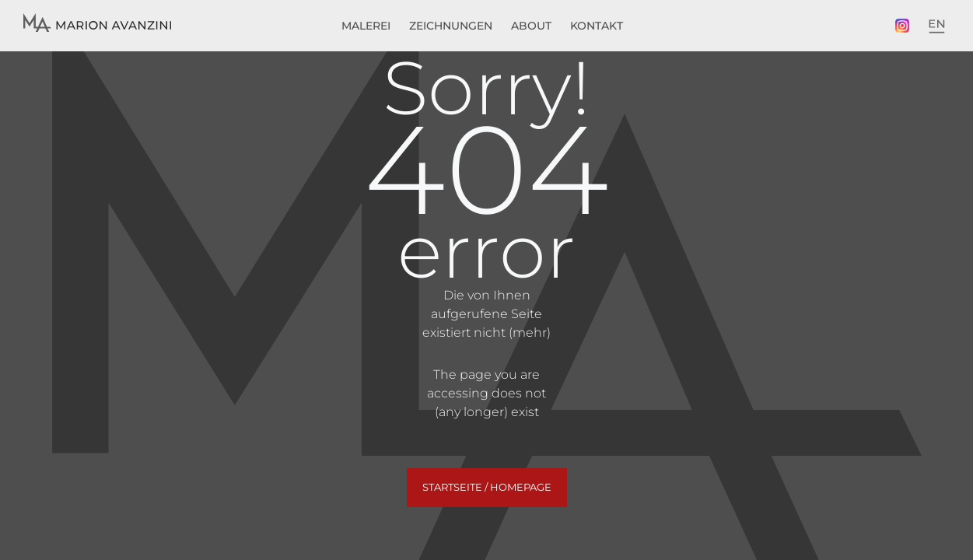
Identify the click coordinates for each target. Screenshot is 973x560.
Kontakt (597, 26)
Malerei (366, 26)
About (531, 26)
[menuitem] (936, 26)
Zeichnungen (451, 26)
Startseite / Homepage (487, 487)
